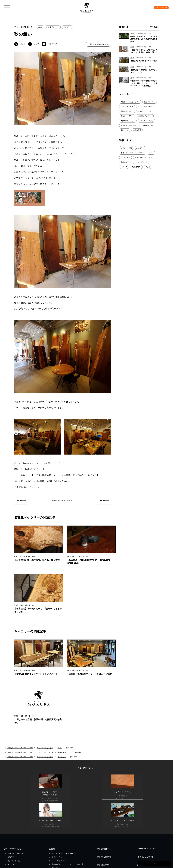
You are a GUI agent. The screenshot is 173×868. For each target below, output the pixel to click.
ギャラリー (69, 27)
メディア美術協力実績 (109, 774)
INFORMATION (108, 758)
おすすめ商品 (126, 163)
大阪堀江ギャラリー (148, 121)
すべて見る (154, 27)
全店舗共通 (138, 136)
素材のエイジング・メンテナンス (133, 159)
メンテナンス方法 (15, 772)
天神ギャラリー (150, 131)
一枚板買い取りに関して (147, 757)
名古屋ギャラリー (54, 27)
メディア (124, 173)
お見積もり (141, 749)
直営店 (52, 723)
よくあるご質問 (145, 730)
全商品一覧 (106, 723)
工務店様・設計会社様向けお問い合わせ (153, 753)
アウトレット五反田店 (129, 112)
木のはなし (142, 154)
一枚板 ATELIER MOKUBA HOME (98, 44)
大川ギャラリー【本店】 (130, 131)
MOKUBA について (17, 723)
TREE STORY (137, 173)
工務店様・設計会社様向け (139, 816)
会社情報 (100, 816)
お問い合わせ (144, 737)
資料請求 (141, 746)
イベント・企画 (127, 154)
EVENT (103, 767)
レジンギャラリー (144, 107)
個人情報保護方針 (29, 816)
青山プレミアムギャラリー (131, 102)
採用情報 (115, 816)
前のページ (21, 501)
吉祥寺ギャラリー (149, 112)
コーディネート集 (15, 768)
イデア (153, 159)
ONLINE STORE (160, 7)
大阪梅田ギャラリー (128, 121)
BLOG (40, 27)
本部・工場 (125, 136)
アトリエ (152, 163)
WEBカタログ (59, 771)
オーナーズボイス (142, 168)
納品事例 (105, 737)
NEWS (103, 763)
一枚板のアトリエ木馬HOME (63, 501)
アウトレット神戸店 (128, 126)
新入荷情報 (106, 730)
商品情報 (12, 746)
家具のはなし (126, 168)
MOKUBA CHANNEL (147, 723)
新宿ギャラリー (127, 107)
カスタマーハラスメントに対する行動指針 (67, 816)
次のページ (104, 501)
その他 (149, 173)
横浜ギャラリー (127, 117)
